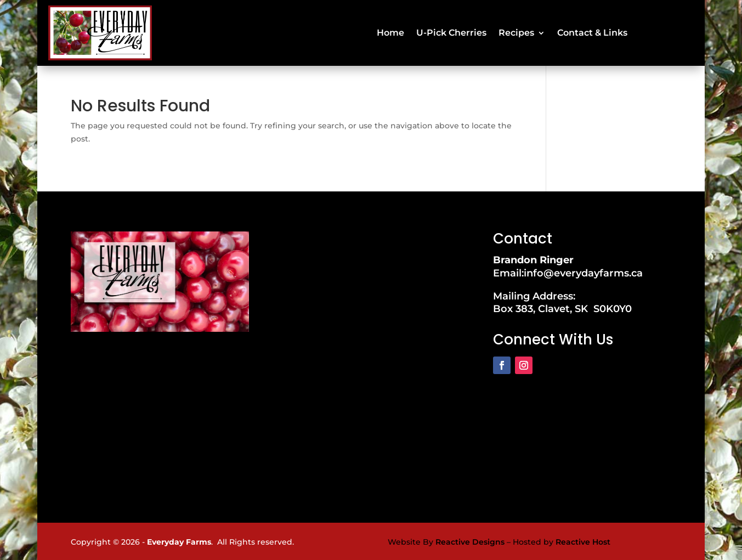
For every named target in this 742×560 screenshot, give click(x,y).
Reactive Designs (470, 540)
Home (390, 32)
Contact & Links (592, 32)
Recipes (516, 32)
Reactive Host (583, 540)
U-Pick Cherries (451, 32)
